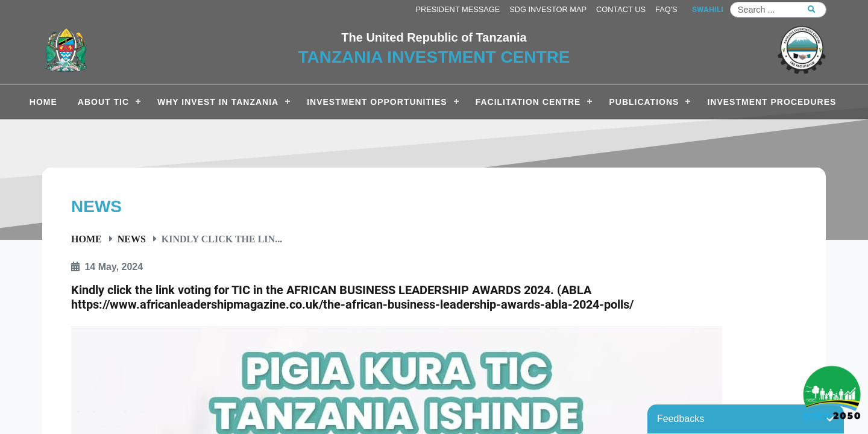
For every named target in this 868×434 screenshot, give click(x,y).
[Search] (778, 10)
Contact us (621, 9)
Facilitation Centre (528, 102)
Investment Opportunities (377, 102)
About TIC (103, 102)
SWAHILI (708, 9)
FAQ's (666, 9)
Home (86, 239)
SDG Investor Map (548, 9)
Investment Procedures (772, 102)
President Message (458, 9)
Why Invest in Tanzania (218, 102)
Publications (644, 102)
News (132, 239)
